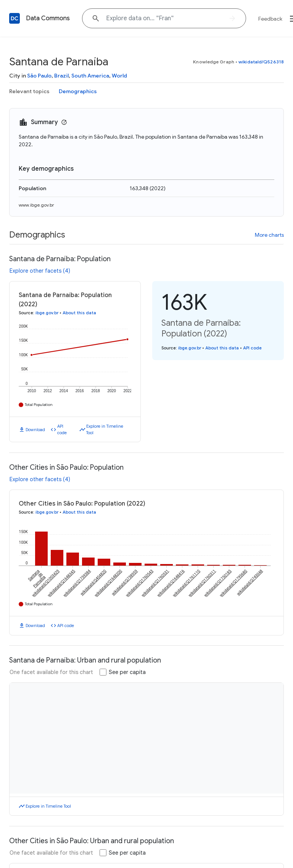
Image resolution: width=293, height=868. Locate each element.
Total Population (39, 405)
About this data (79, 313)
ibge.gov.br (47, 313)
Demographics (78, 91)
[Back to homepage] (14, 18)
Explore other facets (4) (40, 271)
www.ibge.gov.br (36, 205)
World (119, 76)
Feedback (270, 19)
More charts (269, 235)
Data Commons (48, 18)
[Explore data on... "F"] (164, 18)
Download (35, 430)
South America (90, 76)
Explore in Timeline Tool (105, 429)
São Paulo (39, 76)
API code (62, 429)
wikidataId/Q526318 (261, 62)
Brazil (61, 76)
